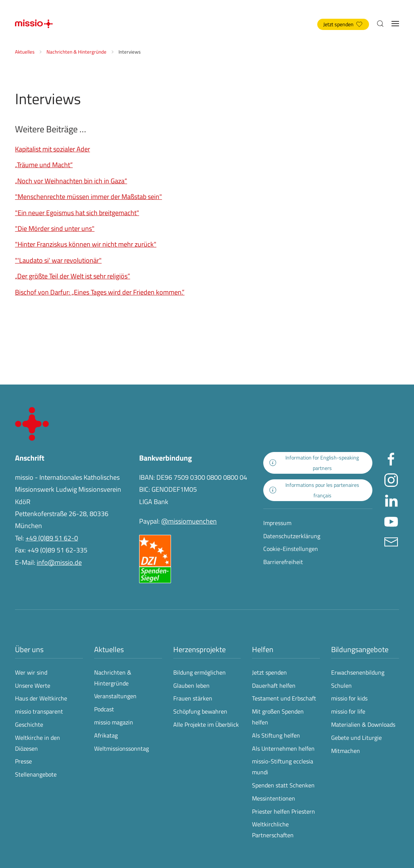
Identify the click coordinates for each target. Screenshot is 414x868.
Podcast (104, 709)
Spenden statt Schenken (283, 785)
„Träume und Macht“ (44, 165)
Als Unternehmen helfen (283, 748)
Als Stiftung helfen (276, 735)
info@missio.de (59, 562)
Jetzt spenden (343, 24)
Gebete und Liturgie (356, 738)
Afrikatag (106, 735)
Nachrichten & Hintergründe (113, 678)
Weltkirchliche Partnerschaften (273, 830)
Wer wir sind (31, 672)
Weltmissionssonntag (121, 748)
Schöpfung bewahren (200, 711)
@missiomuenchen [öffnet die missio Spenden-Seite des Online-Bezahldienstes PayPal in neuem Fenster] (189, 521)
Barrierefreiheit (283, 562)
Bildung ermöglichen (199, 672)
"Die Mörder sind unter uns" (55, 228)
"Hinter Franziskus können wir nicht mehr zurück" (86, 244)
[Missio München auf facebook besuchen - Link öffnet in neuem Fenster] (391, 459)
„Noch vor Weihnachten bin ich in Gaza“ (71, 181)
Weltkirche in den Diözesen (37, 743)
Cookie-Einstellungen (291, 549)
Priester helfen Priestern (283, 811)
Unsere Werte (33, 685)
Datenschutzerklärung (292, 536)
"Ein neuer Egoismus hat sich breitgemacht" (77, 213)
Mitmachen (346, 751)
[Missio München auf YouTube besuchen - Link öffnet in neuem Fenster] (391, 520)
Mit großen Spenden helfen (278, 717)
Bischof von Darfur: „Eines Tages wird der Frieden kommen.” (100, 292)
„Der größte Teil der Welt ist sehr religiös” (73, 276)
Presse (23, 761)
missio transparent (39, 711)
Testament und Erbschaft (284, 698)
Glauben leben (191, 685)
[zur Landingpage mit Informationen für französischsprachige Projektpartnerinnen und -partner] (318, 490)
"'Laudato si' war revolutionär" (58, 260)
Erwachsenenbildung (358, 672)
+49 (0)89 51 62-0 (52, 538)
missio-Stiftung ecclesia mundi (283, 767)
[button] (380, 24)
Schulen (341, 685)
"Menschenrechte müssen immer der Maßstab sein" (88, 197)
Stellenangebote (36, 774)
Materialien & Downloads (363, 724)
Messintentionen (274, 798)
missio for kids (349, 698)
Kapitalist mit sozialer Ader (52, 149)
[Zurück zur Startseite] (34, 24)
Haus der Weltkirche (41, 698)
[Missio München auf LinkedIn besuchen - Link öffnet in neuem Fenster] (391, 500)
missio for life (348, 711)
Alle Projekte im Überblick (206, 724)
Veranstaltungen (115, 696)
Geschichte (29, 724)
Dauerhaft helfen (274, 685)
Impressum (277, 523)
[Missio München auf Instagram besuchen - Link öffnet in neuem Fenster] (391, 479)
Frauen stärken (193, 698)
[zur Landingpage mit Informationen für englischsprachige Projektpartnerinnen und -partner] (318, 463)
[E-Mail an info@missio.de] (391, 541)
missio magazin (114, 722)
